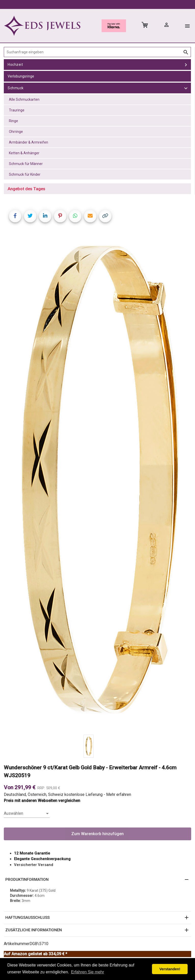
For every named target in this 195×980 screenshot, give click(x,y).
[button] (97, 880)
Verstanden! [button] (170, 969)
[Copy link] (105, 216)
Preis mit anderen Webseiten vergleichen (42, 801)
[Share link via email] (90, 216)
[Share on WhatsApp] (75, 216)
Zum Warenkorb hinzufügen (97, 834)
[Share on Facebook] (15, 216)
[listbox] (27, 813)
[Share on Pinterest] (60, 216)
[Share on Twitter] (30, 216)
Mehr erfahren (119, 794)
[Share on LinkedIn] (45, 216)
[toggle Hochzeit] (186, 65)
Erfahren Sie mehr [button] (88, 972)
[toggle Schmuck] (186, 88)
